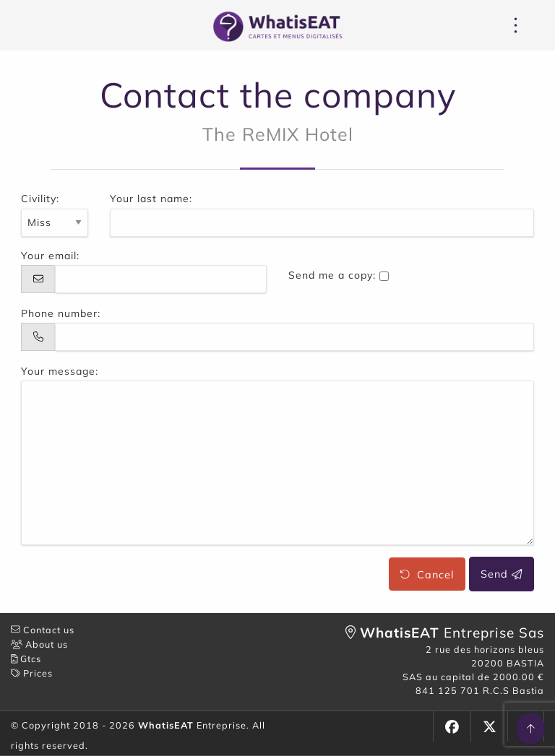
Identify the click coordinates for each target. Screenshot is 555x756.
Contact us (43, 630)
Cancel (427, 574)
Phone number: (61, 313)
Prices (32, 673)
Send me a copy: (332, 275)
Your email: (50, 256)
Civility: (40, 199)
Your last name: (151, 199)
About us (39, 644)
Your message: (60, 371)
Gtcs (26, 659)
